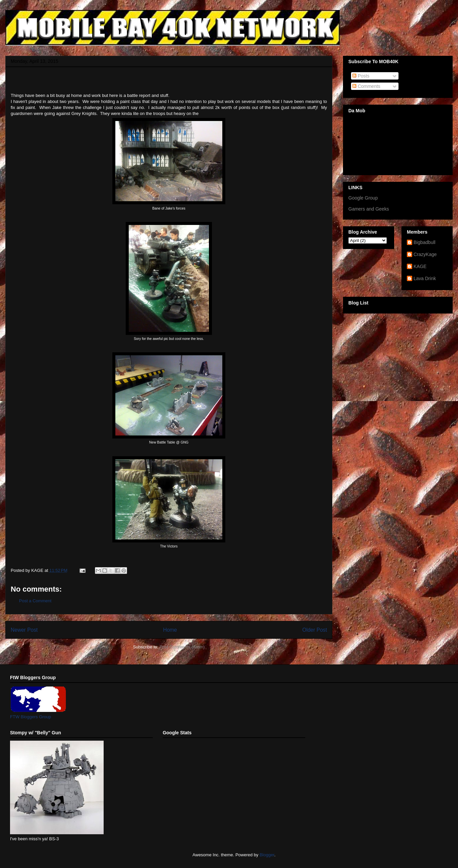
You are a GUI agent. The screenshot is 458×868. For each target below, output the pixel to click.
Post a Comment (35, 601)
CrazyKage (425, 254)
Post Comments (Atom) (182, 647)
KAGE (420, 266)
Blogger (267, 855)
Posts (361, 76)
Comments (366, 86)
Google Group (363, 198)
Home (170, 630)
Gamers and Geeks (369, 209)
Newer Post (24, 630)
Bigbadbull (424, 242)
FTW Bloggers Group (31, 717)
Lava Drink (425, 278)
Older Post (315, 630)
